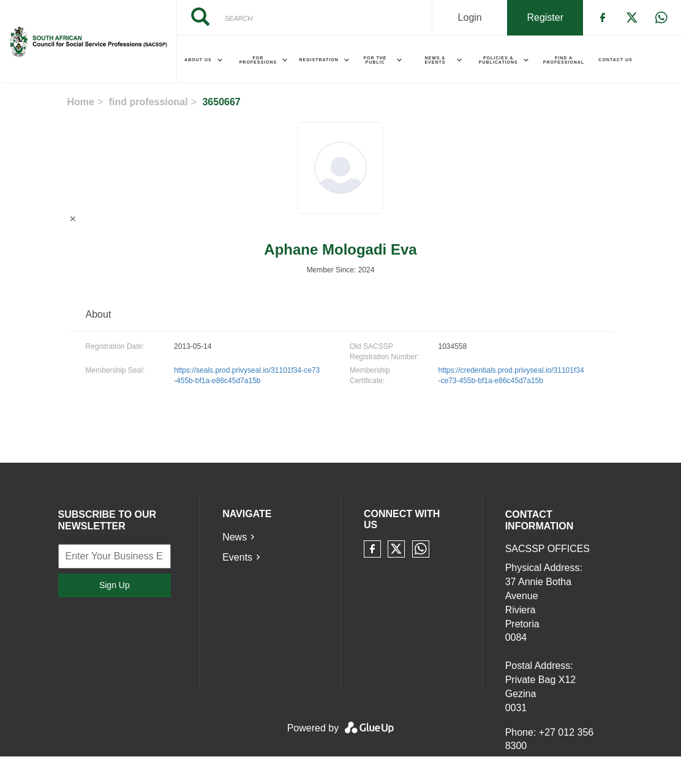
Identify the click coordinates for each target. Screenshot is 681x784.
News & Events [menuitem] (435, 60)
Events (237, 557)
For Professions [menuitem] (258, 60)
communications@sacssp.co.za (574, 776)
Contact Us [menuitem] (615, 60)
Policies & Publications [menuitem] (499, 60)
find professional (149, 102)
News (235, 537)
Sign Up (115, 585)
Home (81, 102)
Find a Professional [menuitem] (564, 60)
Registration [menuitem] (318, 60)
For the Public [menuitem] (375, 60)
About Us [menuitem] (198, 60)
